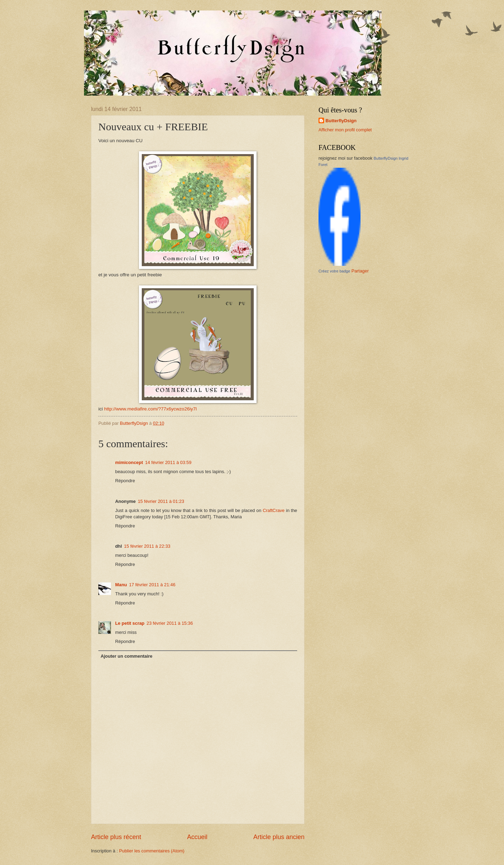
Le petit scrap (130, 623)
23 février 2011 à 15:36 (170, 623)
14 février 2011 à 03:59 (168, 462)
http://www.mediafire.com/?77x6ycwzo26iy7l (150, 409)
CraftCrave (274, 510)
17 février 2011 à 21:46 (152, 585)
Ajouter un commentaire (126, 656)
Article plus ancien (279, 837)
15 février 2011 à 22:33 (147, 546)
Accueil (197, 837)
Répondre (125, 481)
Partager (360, 271)
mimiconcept (129, 462)
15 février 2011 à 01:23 (161, 501)
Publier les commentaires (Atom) (152, 851)
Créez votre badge (334, 271)
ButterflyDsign (341, 121)
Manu (121, 585)
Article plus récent (116, 837)
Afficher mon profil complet (345, 130)
